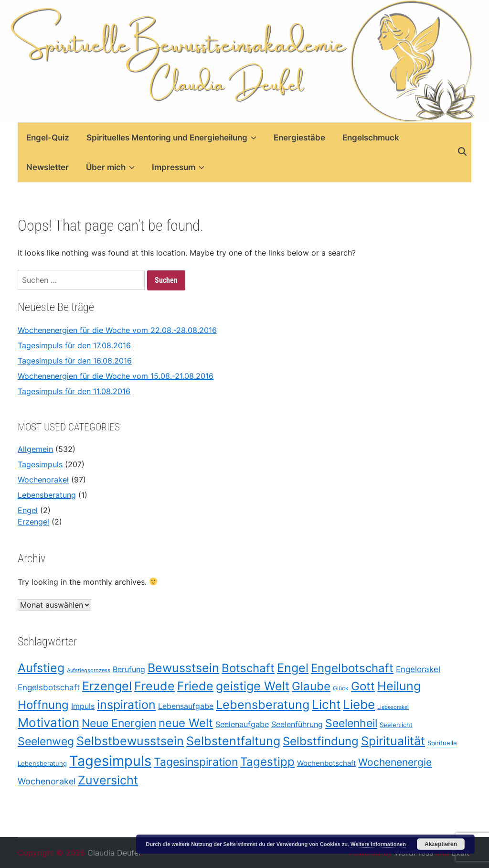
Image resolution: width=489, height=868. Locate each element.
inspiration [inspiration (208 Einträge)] (126, 705)
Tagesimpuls (40, 464)
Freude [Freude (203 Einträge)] (154, 686)
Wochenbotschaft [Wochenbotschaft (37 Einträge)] (326, 763)
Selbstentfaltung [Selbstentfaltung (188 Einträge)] (233, 741)
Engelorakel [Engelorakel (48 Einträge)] (418, 669)
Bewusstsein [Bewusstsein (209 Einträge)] (183, 668)
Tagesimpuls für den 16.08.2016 (75, 361)
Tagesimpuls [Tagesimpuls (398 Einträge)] (110, 761)
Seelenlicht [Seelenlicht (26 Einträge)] (396, 725)
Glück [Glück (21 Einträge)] (341, 689)
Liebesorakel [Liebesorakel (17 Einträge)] (393, 708)
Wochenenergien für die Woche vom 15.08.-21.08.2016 (116, 376)
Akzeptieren (441, 844)
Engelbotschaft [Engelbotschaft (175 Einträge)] (352, 668)
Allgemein (35, 449)
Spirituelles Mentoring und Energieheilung (171, 138)
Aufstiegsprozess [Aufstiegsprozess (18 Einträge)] (89, 670)
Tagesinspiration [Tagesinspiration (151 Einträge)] (196, 762)
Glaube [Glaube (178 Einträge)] (311, 686)
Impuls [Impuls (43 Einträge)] (83, 707)
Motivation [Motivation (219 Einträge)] (48, 723)
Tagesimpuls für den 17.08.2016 (74, 345)
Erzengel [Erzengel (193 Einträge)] (107, 686)
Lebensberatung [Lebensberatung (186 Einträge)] (263, 705)
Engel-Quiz (48, 138)
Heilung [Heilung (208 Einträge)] (399, 686)
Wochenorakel (43, 480)
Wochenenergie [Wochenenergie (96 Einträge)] (395, 762)
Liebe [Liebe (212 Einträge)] (359, 705)
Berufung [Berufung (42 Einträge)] (129, 670)
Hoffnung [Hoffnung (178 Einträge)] (43, 705)
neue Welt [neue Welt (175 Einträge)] (186, 723)
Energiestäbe (299, 138)
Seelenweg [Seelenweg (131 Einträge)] (46, 741)
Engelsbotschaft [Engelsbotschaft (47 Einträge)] (49, 688)
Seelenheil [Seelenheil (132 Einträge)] (351, 723)
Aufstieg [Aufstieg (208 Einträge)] (41, 668)
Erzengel (33, 522)
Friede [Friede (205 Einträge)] (195, 686)
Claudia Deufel (114, 853)
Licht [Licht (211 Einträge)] (326, 705)
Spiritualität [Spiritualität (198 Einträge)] (393, 741)
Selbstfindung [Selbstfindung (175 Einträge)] (321, 741)
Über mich (110, 167)
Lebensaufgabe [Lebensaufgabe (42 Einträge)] (186, 707)
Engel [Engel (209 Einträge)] (293, 668)
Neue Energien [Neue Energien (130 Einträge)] (119, 723)
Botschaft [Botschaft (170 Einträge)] (248, 668)
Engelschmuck (371, 138)
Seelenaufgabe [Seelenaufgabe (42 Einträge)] (242, 725)
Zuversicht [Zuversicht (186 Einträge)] (108, 780)
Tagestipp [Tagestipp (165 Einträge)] (267, 762)
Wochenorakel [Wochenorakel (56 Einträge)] (47, 781)
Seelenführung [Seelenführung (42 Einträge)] (297, 725)
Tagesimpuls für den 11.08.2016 (74, 391)
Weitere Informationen (378, 844)
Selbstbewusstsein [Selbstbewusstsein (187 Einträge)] (130, 741)
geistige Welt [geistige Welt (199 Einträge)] (253, 686)
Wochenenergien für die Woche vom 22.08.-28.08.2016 (117, 330)
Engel (28, 510)
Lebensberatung (47, 495)
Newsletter (48, 167)
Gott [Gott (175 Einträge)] (363, 686)
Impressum (178, 167)
